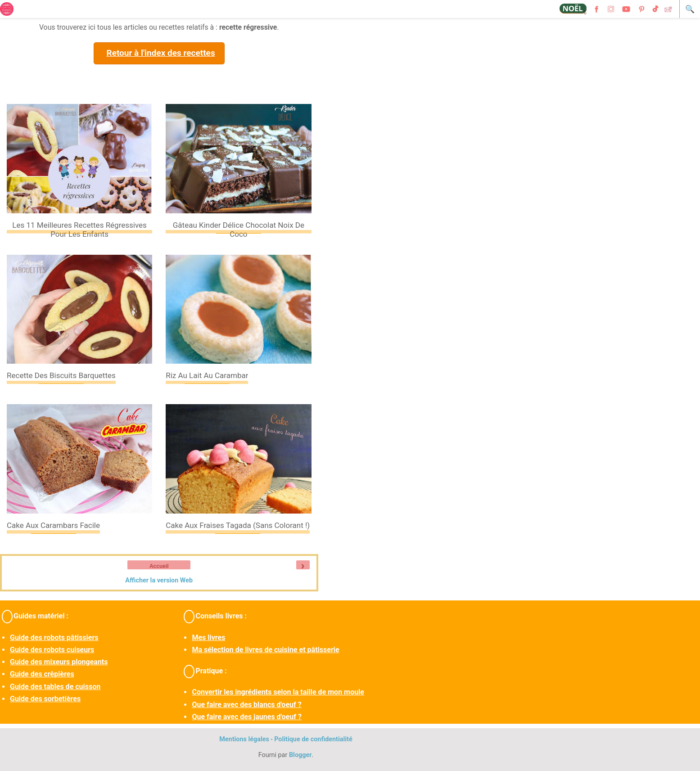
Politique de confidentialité (313, 739)
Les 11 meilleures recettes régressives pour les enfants (79, 230)
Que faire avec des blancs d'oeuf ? (246, 705)
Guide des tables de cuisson (55, 687)
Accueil (159, 566)
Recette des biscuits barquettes (61, 375)
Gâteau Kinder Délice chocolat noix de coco (239, 230)
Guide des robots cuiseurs (52, 650)
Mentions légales (244, 739)
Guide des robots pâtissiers (54, 638)
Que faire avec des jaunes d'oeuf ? (246, 717)
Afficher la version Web (159, 580)
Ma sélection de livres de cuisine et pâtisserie (265, 650)
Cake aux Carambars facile (53, 525)
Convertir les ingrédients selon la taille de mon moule (278, 692)
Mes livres (208, 638)
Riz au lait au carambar (207, 375)
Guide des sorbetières (45, 699)
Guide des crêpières (42, 674)
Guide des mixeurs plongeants (59, 662)
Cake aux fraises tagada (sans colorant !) (238, 525)
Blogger (300, 755)
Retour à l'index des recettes (160, 53)
